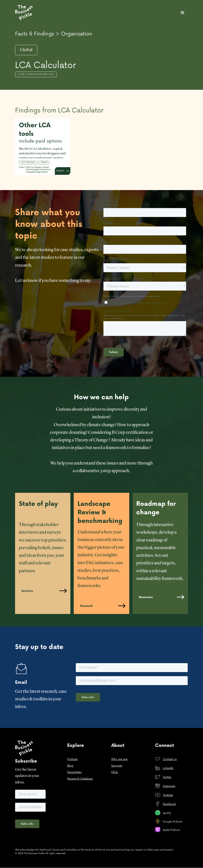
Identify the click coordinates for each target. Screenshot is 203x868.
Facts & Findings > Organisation (54, 34)
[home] (25, 13)
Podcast (72, 759)
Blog (70, 766)
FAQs (115, 772)
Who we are (119, 759)
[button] (183, 13)
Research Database (80, 779)
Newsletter (75, 772)
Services (117, 766)
